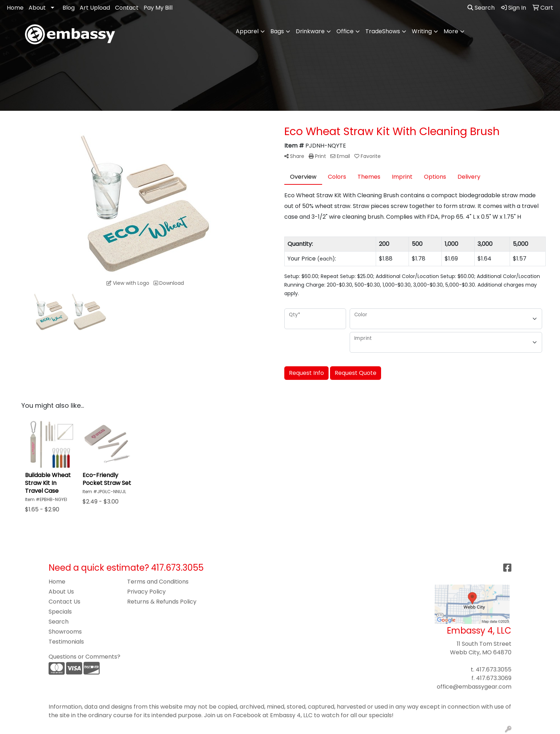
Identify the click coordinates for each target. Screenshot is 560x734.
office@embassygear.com (474, 687)
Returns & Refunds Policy (162, 602)
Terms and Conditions (158, 582)
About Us (61, 592)
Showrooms (65, 632)
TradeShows (383, 31)
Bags (277, 31)
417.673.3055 (494, 669)
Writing (422, 31)
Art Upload (95, 8)
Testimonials (66, 642)
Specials (60, 612)
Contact (127, 8)
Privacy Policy (146, 592)
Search (481, 8)
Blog (69, 8)
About (37, 8)
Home (15, 8)
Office (345, 31)
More (451, 31)
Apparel (247, 31)
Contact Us (64, 602)
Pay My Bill (158, 8)
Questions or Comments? (84, 657)
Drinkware (310, 31)
